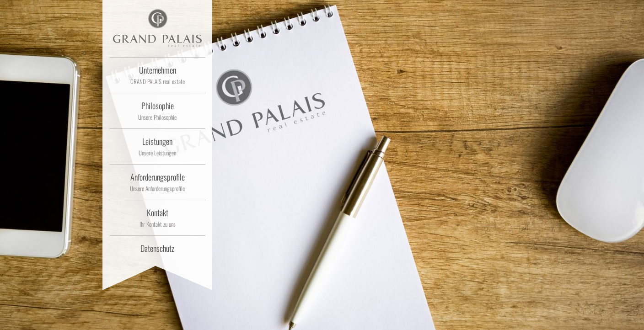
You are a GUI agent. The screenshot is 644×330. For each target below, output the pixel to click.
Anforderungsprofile (157, 182)
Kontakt (157, 218)
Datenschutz (157, 248)
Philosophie (157, 111)
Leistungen (157, 146)
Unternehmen (157, 75)
